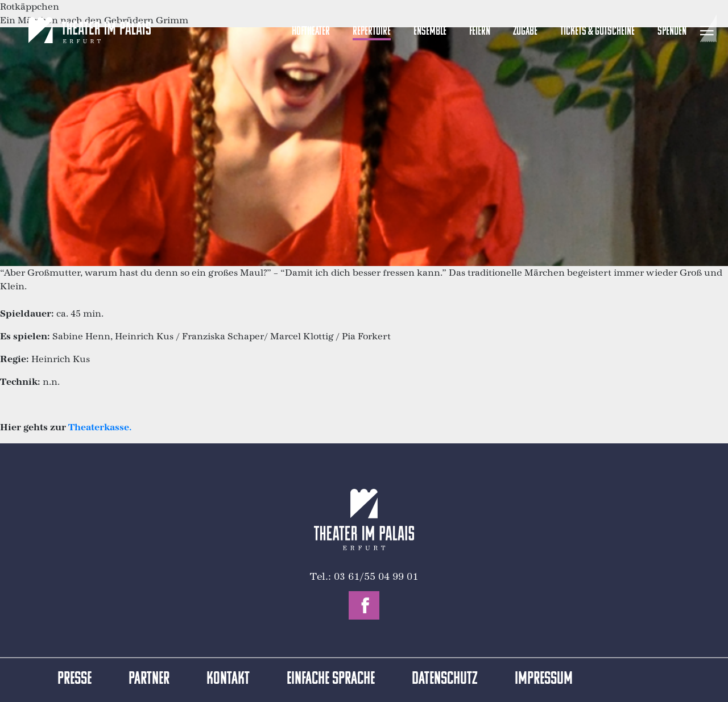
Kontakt (228, 680)
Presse (75, 680)
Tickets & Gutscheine (597, 32)
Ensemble (430, 32)
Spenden (672, 32)
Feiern (480, 32)
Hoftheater (311, 32)
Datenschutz (445, 680)
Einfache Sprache (331, 680)
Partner (149, 680)
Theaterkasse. (100, 427)
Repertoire (372, 32)
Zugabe (525, 32)
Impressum (544, 680)
